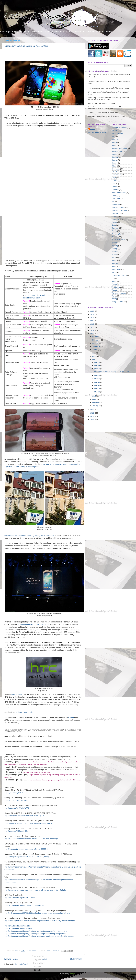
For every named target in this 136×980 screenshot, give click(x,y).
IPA (113, 201)
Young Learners (118, 302)
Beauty (114, 142)
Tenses (114, 272)
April (94, 396)
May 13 (97, 385)
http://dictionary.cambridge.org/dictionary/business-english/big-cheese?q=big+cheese (39, 936)
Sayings (115, 249)
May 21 (97, 376)
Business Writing (118, 151)
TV (113, 278)
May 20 (97, 379)
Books (114, 145)
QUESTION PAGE (119, 240)
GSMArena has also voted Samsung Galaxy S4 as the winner (29, 536)
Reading (115, 246)
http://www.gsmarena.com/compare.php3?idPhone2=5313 (28, 823)
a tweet (71, 717)
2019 (92, 314)
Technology (55, 951)
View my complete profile (97, 133)
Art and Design (117, 134)
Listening (115, 213)
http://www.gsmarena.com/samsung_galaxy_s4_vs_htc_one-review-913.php (35, 890)
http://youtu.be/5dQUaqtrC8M (16, 831)
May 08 (97, 389)
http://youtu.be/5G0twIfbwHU (16, 800)
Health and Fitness (119, 193)
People (114, 231)
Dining (114, 163)
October (96, 343)
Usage (114, 281)
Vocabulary (116, 287)
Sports (114, 266)
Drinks (114, 166)
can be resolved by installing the (37, 295)
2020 (92, 311)
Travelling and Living (119, 275)
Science (115, 252)
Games (114, 187)
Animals (115, 131)
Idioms (114, 196)
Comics (114, 154)
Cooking (115, 157)
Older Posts (76, 959)
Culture (114, 160)
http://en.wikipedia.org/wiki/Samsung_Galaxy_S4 (24, 905)
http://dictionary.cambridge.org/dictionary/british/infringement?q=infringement (36, 931)
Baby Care (116, 139)
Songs (114, 260)
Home (44, 959)
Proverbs (115, 237)
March (95, 399)
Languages (116, 204)
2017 (92, 321)
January (96, 406)
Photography (116, 234)
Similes (114, 254)
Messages (115, 219)
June (94, 356)
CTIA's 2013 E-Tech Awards (53, 464)
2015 (92, 327)
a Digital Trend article (24, 712)
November (96, 340)
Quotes (114, 243)
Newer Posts (11, 959)
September (97, 346)
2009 (92, 420)
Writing (114, 299)
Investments (116, 199)
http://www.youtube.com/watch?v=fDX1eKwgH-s (24, 816)
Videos (114, 284)
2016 (92, 324)
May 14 (97, 382)
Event (114, 178)
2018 (92, 318)
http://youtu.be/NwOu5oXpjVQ (17, 808)
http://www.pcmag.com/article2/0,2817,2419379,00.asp (27, 857)
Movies (114, 222)
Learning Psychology (119, 210)
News (48, 951)
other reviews (17, 694)
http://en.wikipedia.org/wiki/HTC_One (20, 898)
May (94, 359)
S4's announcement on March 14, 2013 (33, 624)
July (94, 353)
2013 (92, 334)
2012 (92, 410)
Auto (113, 136)
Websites (115, 290)
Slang (114, 257)
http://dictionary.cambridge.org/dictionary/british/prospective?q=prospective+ (35, 934)
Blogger (72, 974)
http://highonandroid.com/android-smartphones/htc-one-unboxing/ (31, 839)
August (95, 350)
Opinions (115, 228)
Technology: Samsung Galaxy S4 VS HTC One (26, 46)
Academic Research (119, 128)
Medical (115, 216)
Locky (16, 951)
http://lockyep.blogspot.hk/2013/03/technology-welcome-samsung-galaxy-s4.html (37, 913)
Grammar (115, 190)
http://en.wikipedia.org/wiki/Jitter (17, 926)
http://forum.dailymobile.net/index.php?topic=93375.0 (26, 849)
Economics (116, 169)
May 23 (97, 369)
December (96, 337)
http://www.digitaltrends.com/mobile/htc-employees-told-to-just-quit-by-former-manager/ (40, 921)
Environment (116, 175)
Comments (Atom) (21, 964)
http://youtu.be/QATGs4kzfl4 (16, 793)
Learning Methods (118, 207)
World (114, 296)
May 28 (97, 365)
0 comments (32, 951)
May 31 (97, 362)
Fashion (115, 181)
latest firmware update (32, 298)
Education (115, 172)
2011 (92, 413)
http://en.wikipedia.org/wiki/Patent (18, 928)
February (96, 402)
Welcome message (119, 293)
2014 (92, 331)
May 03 (97, 392)
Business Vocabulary (119, 148)
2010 (92, 416)
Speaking (115, 263)
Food (114, 184)
